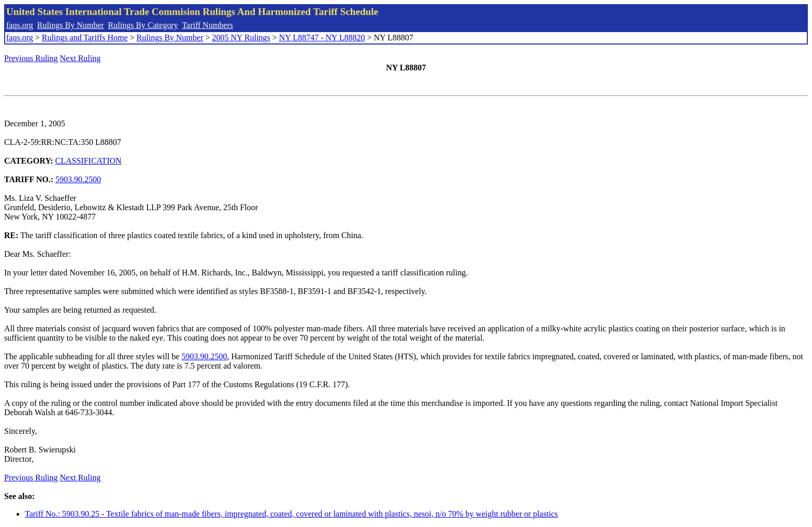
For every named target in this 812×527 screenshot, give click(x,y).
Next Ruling (81, 58)
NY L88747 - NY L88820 (322, 38)
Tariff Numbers (207, 25)
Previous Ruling (31, 58)
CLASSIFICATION (89, 161)
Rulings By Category (143, 25)
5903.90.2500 (78, 179)
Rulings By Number (71, 25)
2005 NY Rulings (241, 38)
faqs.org (20, 25)
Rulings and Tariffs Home (85, 38)
